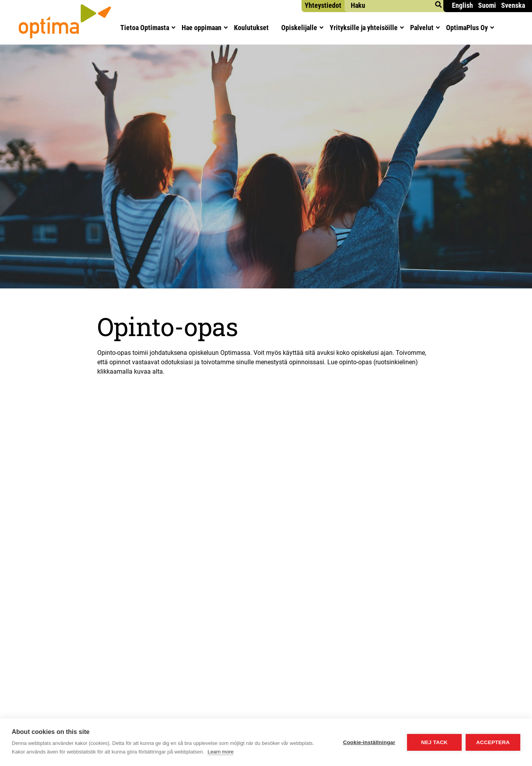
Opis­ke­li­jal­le (299, 28)
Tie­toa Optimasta (145, 28)
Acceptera (493, 742)
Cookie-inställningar (369, 742)
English (462, 5)
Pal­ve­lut (422, 28)
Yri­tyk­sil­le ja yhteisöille (364, 28)
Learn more (220, 752)
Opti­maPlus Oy (467, 28)
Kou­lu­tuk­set (251, 28)
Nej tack (434, 742)
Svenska (513, 5)
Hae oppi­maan (202, 28)
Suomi (487, 5)
